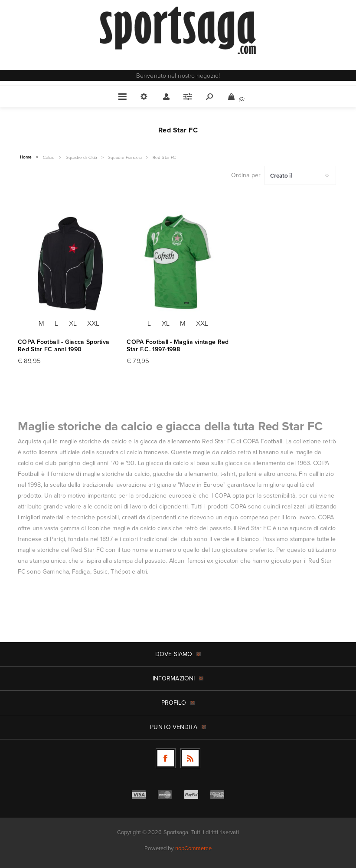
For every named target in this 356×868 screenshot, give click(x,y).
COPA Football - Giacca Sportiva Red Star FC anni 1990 (64, 346)
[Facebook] (166, 758)
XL (73, 323)
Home (26, 157)
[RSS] (190, 758)
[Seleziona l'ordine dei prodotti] (300, 175)
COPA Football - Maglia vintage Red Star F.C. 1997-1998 (178, 346)
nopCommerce (193, 848)
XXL (93, 323)
